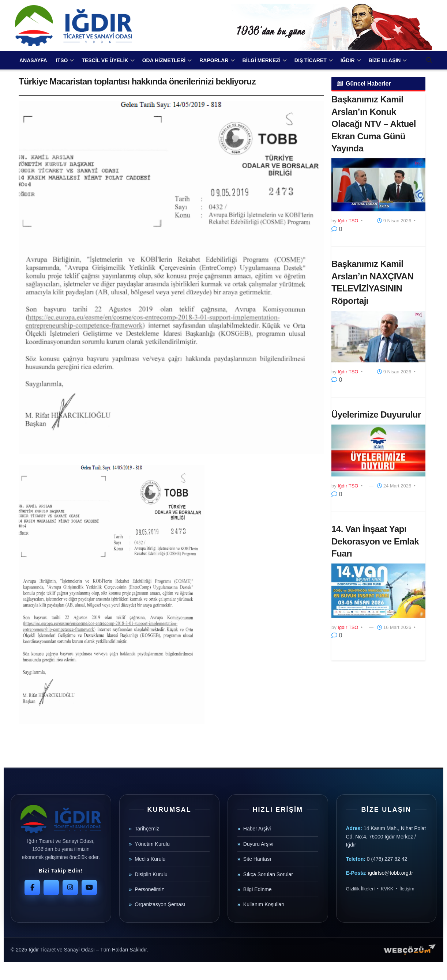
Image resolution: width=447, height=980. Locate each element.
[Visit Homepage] (74, 26)
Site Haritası (257, 859)
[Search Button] (429, 60)
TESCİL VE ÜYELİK (105, 60)
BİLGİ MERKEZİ (262, 60)
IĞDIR (348, 60)
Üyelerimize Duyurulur (376, 414)
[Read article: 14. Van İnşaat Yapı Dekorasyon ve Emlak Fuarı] (378, 591)
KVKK (387, 889)
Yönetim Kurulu (152, 844)
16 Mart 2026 (394, 627)
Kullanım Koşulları (264, 904)
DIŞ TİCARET (311, 60)
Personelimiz (149, 889)
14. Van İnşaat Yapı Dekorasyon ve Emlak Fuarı (375, 541)
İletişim (407, 889)
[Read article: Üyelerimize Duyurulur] (378, 451)
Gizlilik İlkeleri (360, 889)
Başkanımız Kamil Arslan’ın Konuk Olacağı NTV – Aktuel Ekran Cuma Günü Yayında (374, 124)
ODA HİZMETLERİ (164, 60)
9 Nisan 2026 (394, 221)
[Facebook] (32, 887)
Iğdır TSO (348, 221)
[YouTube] (89, 887)
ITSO (62, 60)
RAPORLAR (214, 60)
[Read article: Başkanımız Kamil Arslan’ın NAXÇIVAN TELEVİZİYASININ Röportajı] (378, 337)
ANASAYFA (33, 60)
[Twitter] (51, 887)
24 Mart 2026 (394, 486)
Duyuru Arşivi (258, 844)
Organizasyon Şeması (160, 904)
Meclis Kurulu (150, 859)
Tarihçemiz (147, 829)
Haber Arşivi (257, 829)
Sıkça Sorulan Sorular (268, 874)
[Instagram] (70, 887)
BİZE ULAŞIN (385, 60)
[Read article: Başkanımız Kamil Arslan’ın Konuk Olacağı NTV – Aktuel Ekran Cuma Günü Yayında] (378, 185)
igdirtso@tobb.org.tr (390, 873)
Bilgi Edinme (258, 889)
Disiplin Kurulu (151, 874)
